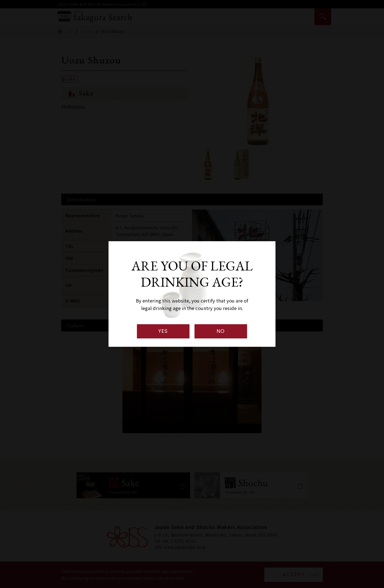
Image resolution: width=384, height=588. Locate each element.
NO (221, 331)
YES (163, 331)
